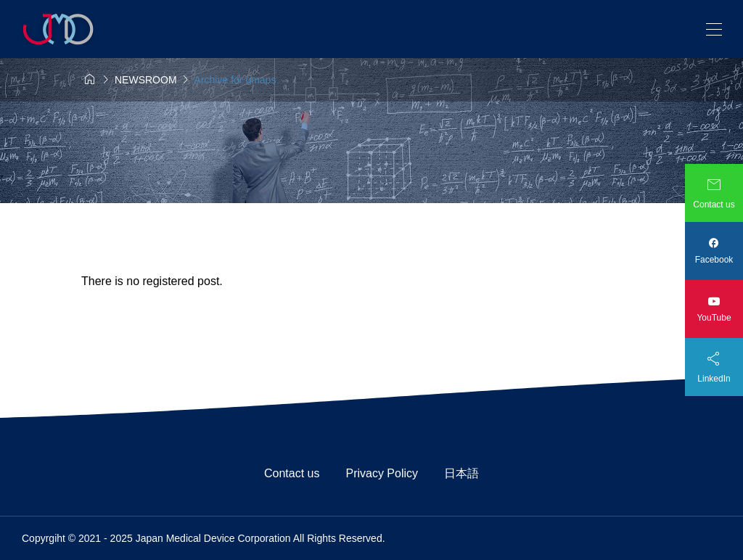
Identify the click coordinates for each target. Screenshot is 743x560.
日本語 (461, 473)
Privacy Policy (387, 473)
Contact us (297, 473)
